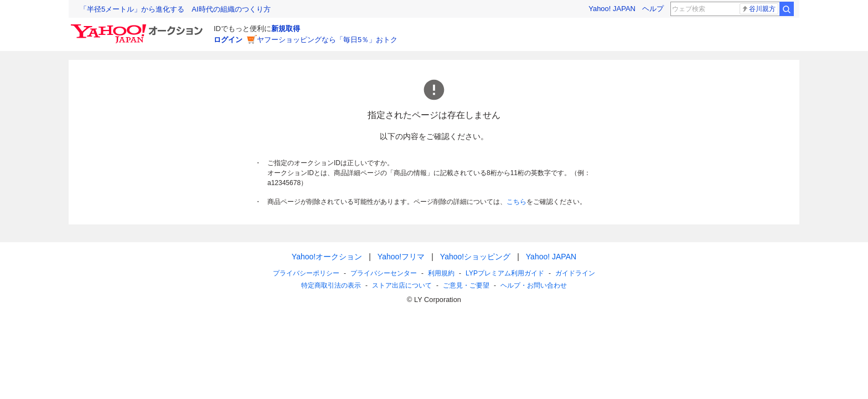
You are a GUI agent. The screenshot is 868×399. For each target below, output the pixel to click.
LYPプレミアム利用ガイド (505, 273)
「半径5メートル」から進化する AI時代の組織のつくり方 (175, 9)
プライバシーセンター (384, 273)
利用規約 (441, 273)
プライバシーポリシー (306, 273)
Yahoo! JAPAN (612, 9)
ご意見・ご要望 (466, 285)
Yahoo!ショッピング (475, 257)
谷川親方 (758, 9)
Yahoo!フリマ (401, 257)
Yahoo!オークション (327, 257)
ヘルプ (653, 9)
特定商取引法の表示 (331, 285)
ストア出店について (402, 285)
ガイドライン (575, 273)
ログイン (228, 40)
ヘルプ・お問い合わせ (534, 285)
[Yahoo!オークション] (138, 27)
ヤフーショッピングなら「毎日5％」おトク (327, 40)
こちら (516, 202)
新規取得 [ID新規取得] (286, 29)
